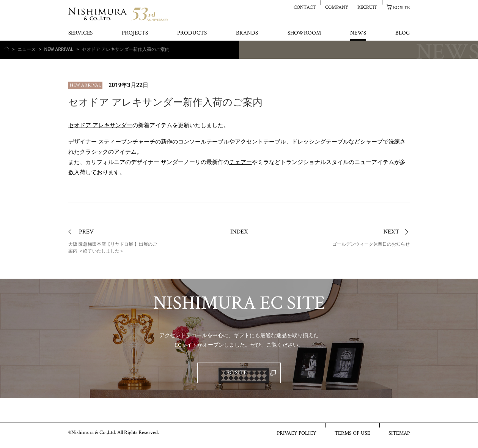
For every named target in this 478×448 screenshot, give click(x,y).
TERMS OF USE (352, 433)
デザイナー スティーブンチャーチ (112, 142)
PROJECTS (135, 33)
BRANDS (247, 33)
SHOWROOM (304, 33)
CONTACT (305, 7)
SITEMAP (399, 433)
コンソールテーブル (204, 142)
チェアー (241, 162)
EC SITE (401, 7)
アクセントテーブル (260, 142)
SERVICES (80, 33)
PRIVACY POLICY (297, 433)
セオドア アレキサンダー (100, 125)
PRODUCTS (192, 33)
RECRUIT (367, 7)
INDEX (239, 232)
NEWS (358, 33)
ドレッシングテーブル (320, 142)
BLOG (403, 33)
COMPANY (337, 7)
